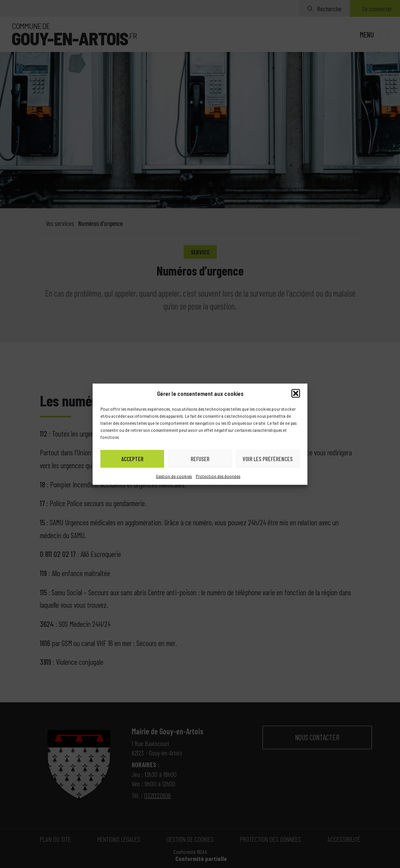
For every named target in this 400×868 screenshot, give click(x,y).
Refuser (200, 459)
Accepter (132, 459)
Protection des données (218, 476)
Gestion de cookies (174, 476)
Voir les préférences (268, 459)
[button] (296, 393)
